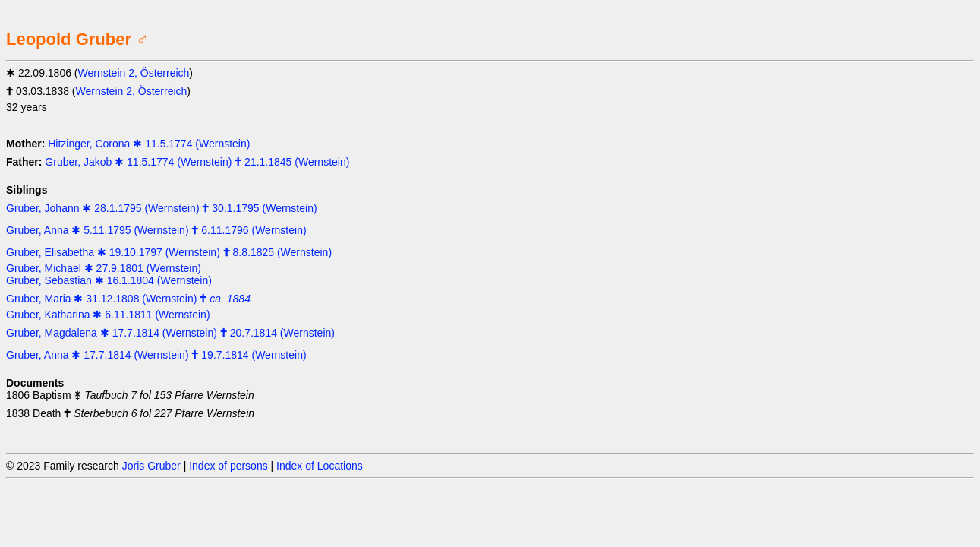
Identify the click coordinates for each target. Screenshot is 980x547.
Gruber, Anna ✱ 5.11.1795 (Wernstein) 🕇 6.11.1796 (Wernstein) (156, 230)
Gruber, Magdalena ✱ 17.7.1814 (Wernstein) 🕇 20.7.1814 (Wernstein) (170, 333)
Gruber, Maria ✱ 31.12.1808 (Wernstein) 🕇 (128, 299)
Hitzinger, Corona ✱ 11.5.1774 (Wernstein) (149, 144)
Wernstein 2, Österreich (134, 73)
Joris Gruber (151, 466)
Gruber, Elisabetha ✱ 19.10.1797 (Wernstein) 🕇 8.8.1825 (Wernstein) (169, 252)
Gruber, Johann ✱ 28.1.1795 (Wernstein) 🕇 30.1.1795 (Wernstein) (162, 208)
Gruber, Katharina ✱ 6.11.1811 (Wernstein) (108, 315)
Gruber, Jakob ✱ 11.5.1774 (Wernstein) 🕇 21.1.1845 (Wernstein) (197, 162)
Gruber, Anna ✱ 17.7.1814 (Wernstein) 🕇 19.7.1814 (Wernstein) (156, 355)
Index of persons (228, 466)
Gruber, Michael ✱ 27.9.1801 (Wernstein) (104, 268)
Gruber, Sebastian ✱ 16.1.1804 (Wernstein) (109, 280)
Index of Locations (320, 466)
